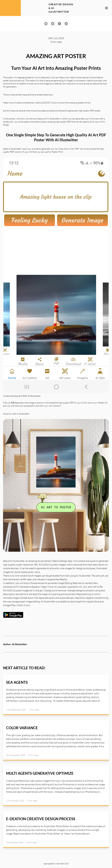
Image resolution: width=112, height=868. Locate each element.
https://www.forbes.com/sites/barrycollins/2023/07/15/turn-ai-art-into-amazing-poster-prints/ (47, 103)
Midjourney (64, 77)
